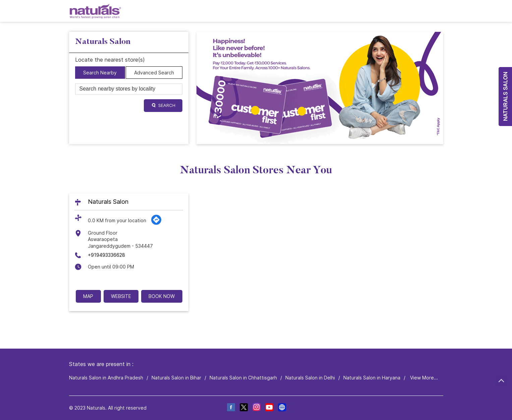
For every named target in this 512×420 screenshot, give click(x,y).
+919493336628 (106, 255)
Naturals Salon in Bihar (176, 378)
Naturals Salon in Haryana (372, 378)
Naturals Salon (108, 202)
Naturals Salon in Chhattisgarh (243, 378)
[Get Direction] (156, 223)
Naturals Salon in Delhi (310, 378)
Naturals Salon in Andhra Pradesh (106, 378)
